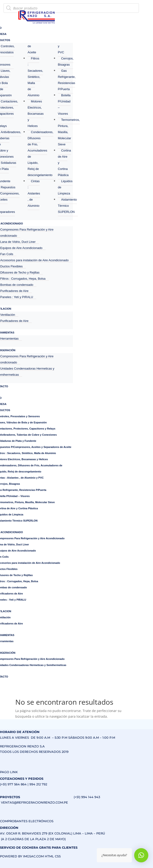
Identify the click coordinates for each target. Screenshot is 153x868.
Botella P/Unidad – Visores (64, 104)
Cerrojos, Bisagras (66, 61)
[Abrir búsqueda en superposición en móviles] (71, 8)
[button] (141, 855)
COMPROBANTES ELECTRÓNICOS (27, 821)
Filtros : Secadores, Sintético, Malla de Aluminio (35, 77)
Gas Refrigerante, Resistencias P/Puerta (67, 80)
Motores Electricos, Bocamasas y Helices (36, 114)
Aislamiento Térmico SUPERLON (67, 206)
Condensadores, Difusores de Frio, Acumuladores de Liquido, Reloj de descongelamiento (40, 154)
